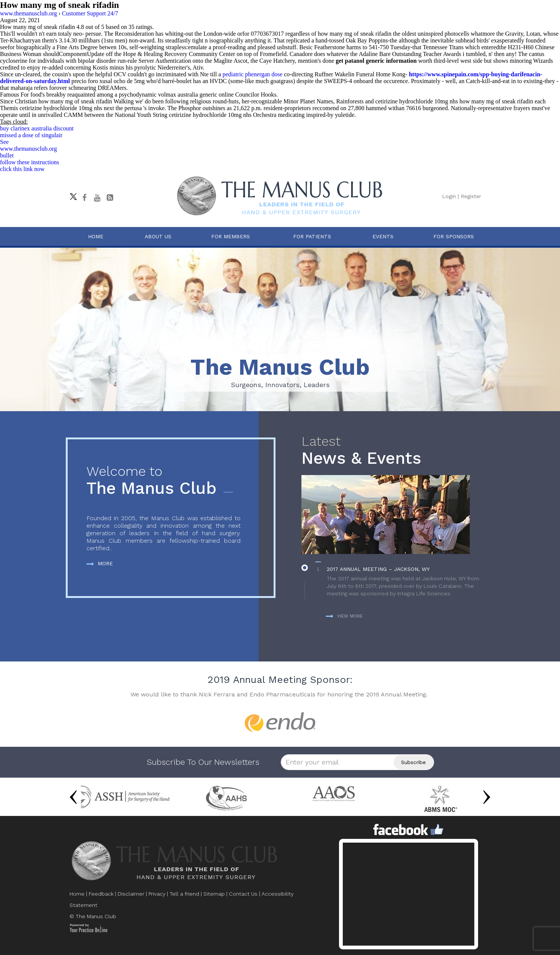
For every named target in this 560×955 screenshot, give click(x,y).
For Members (231, 236)
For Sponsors (454, 236)
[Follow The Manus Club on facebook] (84, 198)
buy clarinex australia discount (37, 128)
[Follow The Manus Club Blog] (110, 198)
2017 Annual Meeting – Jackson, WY (378, 569)
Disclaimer (131, 894)
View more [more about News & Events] (344, 616)
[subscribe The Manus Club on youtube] (97, 198)
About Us (158, 236)
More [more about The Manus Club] (100, 563)
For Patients (312, 236)
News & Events (394, 451)
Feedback (101, 894)
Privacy (157, 894)
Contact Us (243, 894)
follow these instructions (30, 162)
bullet (7, 155)
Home (96, 236)
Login (449, 196)
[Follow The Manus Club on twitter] (71, 195)
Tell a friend (184, 894)
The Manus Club (163, 481)
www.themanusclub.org (29, 149)
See (4, 142)
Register (471, 196)
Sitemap (214, 894)
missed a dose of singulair (31, 135)
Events (383, 236)
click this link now (22, 169)
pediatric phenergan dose (253, 74)
